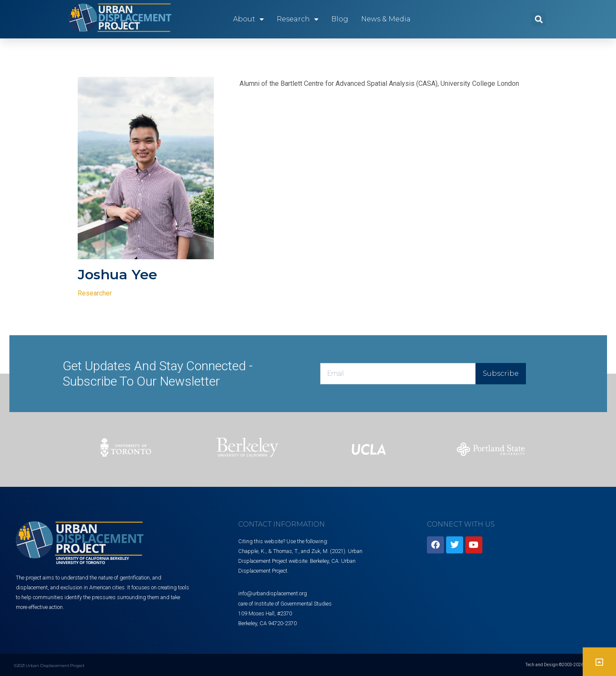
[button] (539, 19)
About (248, 19)
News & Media (386, 19)
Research (298, 19)
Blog (340, 19)
